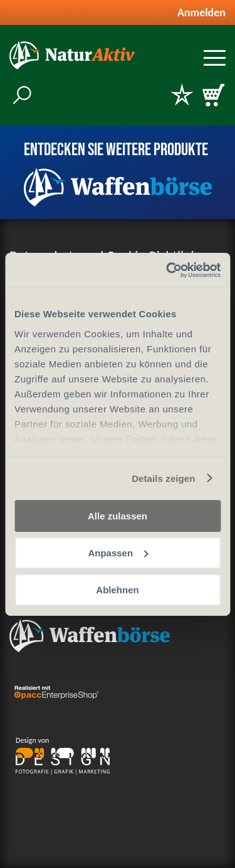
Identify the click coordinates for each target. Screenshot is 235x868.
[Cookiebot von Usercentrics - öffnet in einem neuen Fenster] (167, 270)
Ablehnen (117, 589)
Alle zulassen (118, 516)
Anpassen (118, 553)
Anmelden (201, 13)
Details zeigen (163, 478)
